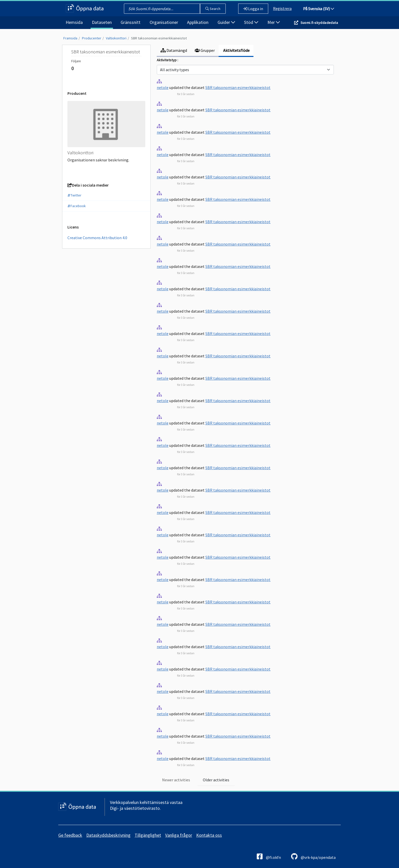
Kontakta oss (209, 835)
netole (163, 87)
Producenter (92, 38)
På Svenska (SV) (319, 9)
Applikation (198, 22)
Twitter (74, 195)
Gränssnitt (131, 22)
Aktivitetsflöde (236, 50)
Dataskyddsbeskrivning (108, 835)
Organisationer (164, 22)
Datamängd (174, 50)
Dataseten (102, 22)
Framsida (70, 38)
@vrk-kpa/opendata (313, 856)
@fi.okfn (269, 856)
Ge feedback (70, 835)
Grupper (205, 50)
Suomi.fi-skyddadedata (319, 23)
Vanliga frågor (179, 835)
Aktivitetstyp (167, 60)
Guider (226, 22)
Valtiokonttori (116, 38)
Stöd (251, 22)
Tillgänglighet (148, 835)
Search (213, 9)
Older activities (216, 780)
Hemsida (74, 22)
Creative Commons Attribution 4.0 (97, 238)
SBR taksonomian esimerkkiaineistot (159, 38)
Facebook (77, 206)
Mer (274, 22)
